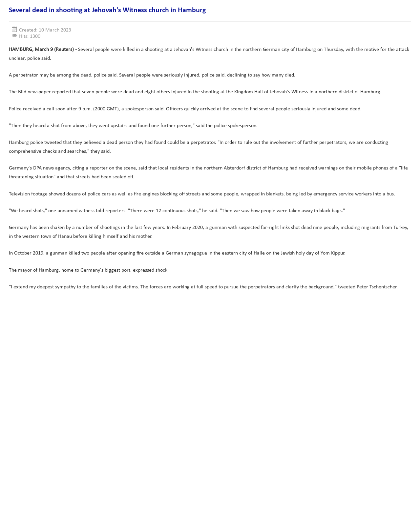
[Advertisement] (128, 331)
